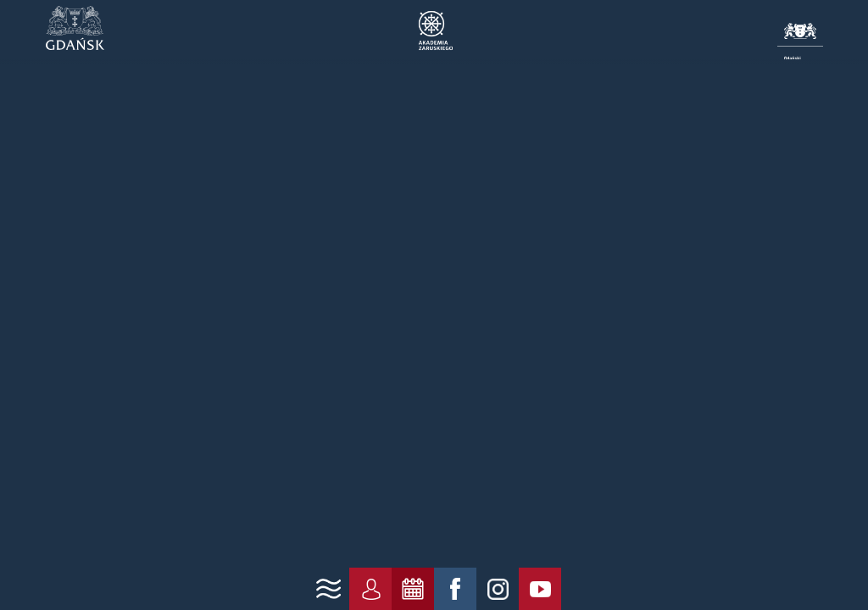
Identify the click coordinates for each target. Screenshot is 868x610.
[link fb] (455, 589)
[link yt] (540, 589)
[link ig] (498, 589)
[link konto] (370, 589)
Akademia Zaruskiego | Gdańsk (434, 30)
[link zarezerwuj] (413, 589)
